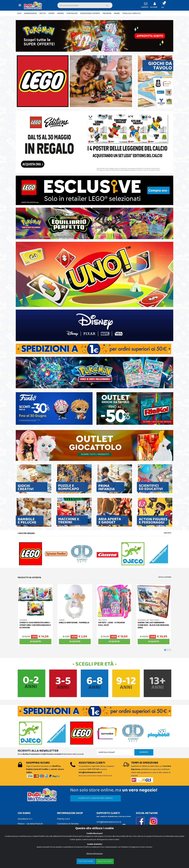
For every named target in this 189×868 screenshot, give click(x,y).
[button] (165, 5)
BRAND (117, 13)
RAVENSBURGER (30, 13)
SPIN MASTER (72, 13)
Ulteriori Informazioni (94, 854)
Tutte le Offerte (165, 577)
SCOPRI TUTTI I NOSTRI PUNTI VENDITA (96, 798)
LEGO (19, 13)
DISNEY (52, 13)
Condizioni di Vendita (68, 824)
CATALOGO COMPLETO (132, 13)
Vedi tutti (168, 533)
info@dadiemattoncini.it (109, 822)
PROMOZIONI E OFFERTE (90, 13)
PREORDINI (107, 13)
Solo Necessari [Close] (86, 861)
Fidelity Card (63, 819)
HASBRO (61, 13)
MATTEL (43, 13)
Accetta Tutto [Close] (105, 861)
